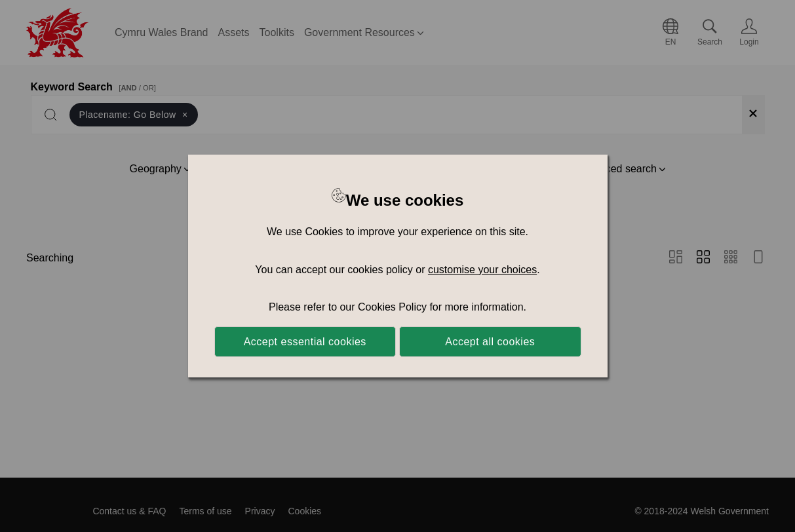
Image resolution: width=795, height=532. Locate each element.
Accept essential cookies (305, 342)
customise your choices (482, 270)
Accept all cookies (490, 342)
